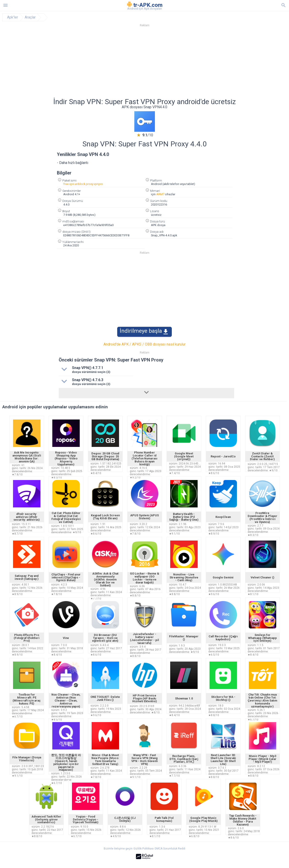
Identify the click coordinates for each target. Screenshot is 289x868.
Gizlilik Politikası (144, 849)
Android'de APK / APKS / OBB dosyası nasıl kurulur (144, 344)
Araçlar (30, 17)
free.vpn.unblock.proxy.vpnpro (83, 184)
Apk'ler (13, 17)
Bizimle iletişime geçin (118, 849)
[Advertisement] (172, 64)
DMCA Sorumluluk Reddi (170, 849)
